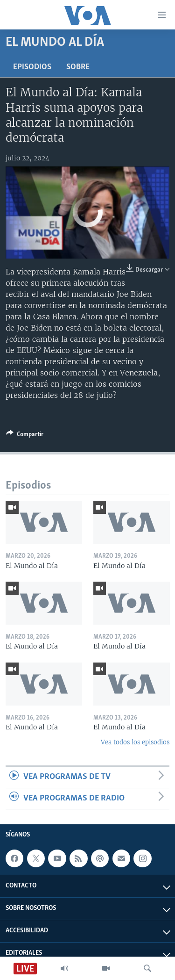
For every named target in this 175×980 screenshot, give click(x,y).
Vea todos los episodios (135, 742)
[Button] (25, 436)
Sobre (78, 67)
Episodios (32, 67)
